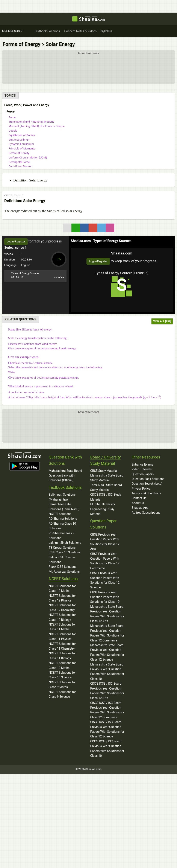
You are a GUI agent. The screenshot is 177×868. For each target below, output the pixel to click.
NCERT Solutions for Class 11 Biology (62, 656)
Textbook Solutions (65, 487)
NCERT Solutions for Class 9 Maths (62, 685)
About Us (138, 503)
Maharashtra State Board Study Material (107, 478)
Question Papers (143, 474)
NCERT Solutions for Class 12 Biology (62, 617)
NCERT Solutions (60, 514)
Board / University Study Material (106, 460)
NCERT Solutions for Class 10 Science (62, 675)
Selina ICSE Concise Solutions (62, 560)
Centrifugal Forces (20, 166)
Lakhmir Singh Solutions (65, 543)
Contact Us (139, 498)
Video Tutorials (142, 469)
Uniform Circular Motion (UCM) (28, 158)
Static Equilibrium (19, 140)
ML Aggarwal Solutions (64, 572)
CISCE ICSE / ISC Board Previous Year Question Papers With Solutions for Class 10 (107, 748)
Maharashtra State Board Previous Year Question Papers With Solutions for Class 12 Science (107, 652)
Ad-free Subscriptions (146, 513)
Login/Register (98, 261)
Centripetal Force (19, 162)
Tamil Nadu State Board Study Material (106, 487)
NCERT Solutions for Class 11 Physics (62, 637)
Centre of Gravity (19, 153)
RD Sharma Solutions (63, 519)
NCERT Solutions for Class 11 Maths (62, 627)
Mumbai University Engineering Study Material (103, 509)
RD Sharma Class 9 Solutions (61, 536)
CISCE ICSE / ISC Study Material (106, 497)
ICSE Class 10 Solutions (65, 552)
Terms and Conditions (146, 493)
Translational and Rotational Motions (31, 122)
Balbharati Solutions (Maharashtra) (62, 497)
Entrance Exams (142, 464)
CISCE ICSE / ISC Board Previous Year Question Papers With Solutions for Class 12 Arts (107, 691)
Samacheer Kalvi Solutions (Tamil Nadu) (64, 507)
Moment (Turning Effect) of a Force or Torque (37, 126)
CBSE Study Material (104, 471)
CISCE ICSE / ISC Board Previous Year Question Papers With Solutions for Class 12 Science (107, 729)
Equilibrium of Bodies (22, 135)
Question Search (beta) (147, 484)
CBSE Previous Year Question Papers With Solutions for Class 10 (105, 597)
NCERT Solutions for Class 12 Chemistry (62, 608)
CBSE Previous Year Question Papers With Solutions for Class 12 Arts (105, 542)
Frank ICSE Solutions (63, 567)
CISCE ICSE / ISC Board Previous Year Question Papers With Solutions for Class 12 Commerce (107, 710)
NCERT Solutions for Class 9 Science (62, 694)
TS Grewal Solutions (62, 548)
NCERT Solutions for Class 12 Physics (62, 598)
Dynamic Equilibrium (21, 144)
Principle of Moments (22, 148)
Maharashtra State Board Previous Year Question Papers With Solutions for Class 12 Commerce (107, 633)
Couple (13, 131)
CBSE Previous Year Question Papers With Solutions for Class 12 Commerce (105, 561)
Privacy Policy (141, 489)
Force (12, 117)
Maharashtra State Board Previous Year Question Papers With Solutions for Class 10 (107, 672)
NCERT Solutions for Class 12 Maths (62, 588)
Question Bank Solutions (148, 479)
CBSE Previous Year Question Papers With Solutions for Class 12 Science (105, 580)
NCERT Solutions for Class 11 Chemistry (62, 646)
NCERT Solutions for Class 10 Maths (62, 665)
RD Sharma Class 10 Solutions (62, 526)
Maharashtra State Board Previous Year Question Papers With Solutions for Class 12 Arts (107, 614)
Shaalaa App (140, 508)
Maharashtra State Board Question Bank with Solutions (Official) (65, 476)
